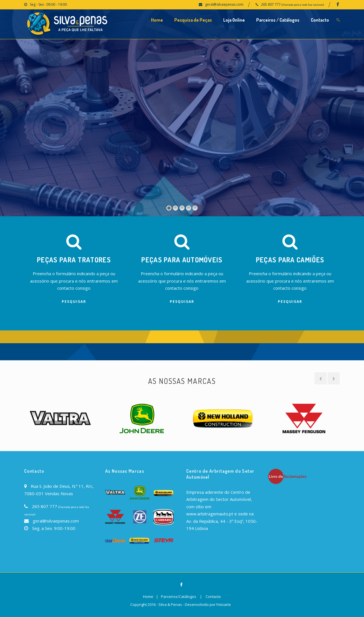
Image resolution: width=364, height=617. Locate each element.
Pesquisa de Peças (193, 20)
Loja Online (234, 20)
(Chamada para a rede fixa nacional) (303, 5)
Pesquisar (74, 302)
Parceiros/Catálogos (179, 597)
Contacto (320, 20)
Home (157, 20)
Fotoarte (224, 604)
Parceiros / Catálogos (278, 20)
